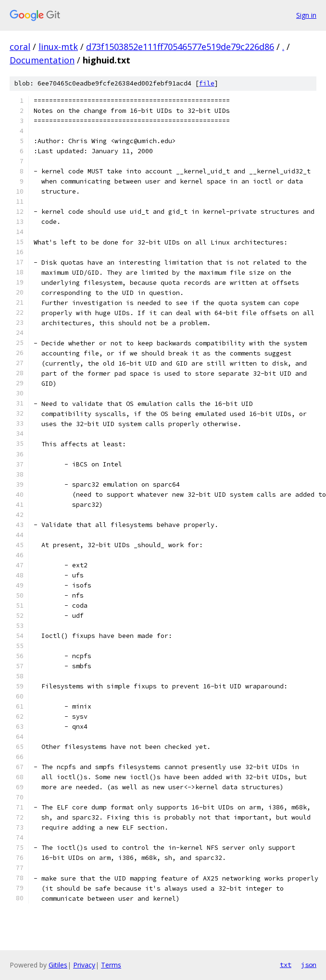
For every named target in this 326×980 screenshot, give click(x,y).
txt (286, 965)
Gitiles (58, 965)
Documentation (42, 60)
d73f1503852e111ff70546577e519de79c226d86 (180, 47)
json (309, 965)
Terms (111, 965)
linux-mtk (58, 47)
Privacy (84, 965)
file (207, 83)
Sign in (306, 15)
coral (20, 47)
